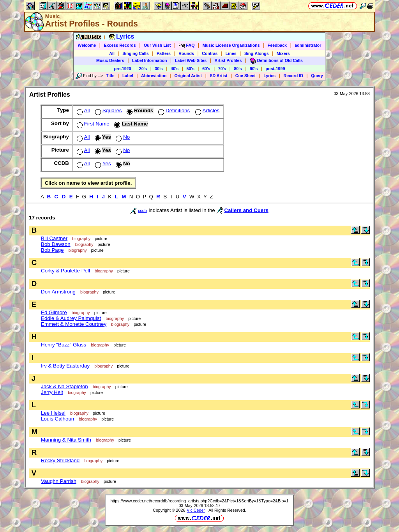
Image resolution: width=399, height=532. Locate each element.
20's (143, 69)
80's (238, 69)
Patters (164, 53)
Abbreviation (154, 76)
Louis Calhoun (57, 419)
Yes (102, 163)
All (112, 53)
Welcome (87, 45)
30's (159, 69)
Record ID (293, 76)
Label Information (149, 60)
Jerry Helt (52, 392)
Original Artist (188, 76)
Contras (210, 53)
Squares (108, 110)
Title (110, 76)
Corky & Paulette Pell (65, 271)
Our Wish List (157, 45)
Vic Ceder (196, 510)
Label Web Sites (191, 60)
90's (254, 69)
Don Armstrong (58, 292)
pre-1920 (123, 69)
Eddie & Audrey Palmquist (71, 318)
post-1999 (275, 69)
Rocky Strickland (60, 460)
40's (175, 69)
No (122, 137)
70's (222, 69)
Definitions (173, 110)
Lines (231, 53)
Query (317, 76)
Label (128, 76)
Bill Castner (54, 238)
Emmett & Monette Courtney (74, 324)
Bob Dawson (56, 244)
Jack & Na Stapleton (64, 386)
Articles (207, 110)
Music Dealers (110, 60)
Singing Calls (136, 53)
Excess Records (120, 45)
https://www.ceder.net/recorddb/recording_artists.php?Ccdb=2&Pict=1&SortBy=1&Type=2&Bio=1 (199, 501)
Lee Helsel (53, 413)
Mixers (283, 53)
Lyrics (269, 76)
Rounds (186, 53)
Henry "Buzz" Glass (64, 345)
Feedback (277, 45)
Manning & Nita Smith (66, 440)
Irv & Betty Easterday (65, 366)
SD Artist (218, 76)
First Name (92, 124)
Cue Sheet (245, 76)
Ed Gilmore (54, 312)
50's (191, 69)
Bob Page (52, 250)
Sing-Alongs (257, 53)
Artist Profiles (228, 60)
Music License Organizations (231, 45)
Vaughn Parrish (59, 481)
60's (206, 69)
